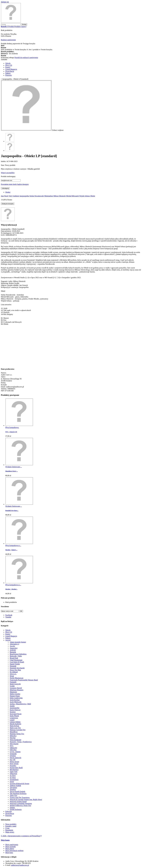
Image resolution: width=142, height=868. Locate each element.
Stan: (3, 165)
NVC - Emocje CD (11, 432)
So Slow (13, 778)
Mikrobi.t (13, 736)
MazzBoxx (14, 732)
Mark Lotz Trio (15, 728)
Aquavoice (14, 648)
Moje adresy (10, 849)
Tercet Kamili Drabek (17, 792)
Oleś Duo (13, 750)
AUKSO (13, 650)
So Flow (13, 776)
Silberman (13, 774)
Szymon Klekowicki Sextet (19, 784)
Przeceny (9, 75)
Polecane (9, 811)
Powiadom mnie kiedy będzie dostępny (15, 184)
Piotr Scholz (14, 764)
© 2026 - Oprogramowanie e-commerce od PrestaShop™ (21, 836)
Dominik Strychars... (12, 511)
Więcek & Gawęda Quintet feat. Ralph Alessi (26, 800)
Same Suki (14, 772)
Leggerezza (14, 718)
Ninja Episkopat (16, 740)
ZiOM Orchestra (16, 809)
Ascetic (12, 646)
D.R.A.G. (13, 674)
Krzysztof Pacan (16, 714)
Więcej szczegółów (8, 173)
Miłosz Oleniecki (60, 196)
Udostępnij (5, 188)
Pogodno (13, 766)
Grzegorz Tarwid (16, 688)
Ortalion (13, 756)
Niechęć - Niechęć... (11, 589)
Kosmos (13, 712)
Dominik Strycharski (17, 668)
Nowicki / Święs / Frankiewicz (21, 742)
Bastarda (13, 652)
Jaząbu (12, 706)
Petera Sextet (14, 762)
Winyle (8, 63)
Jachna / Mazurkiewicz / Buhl (20, 704)
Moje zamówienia (12, 845)
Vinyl (10, 196)
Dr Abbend (14, 672)
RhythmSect (14, 770)
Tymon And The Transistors (20, 798)
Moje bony (9, 853)
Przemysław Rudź (16, 768)
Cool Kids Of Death (17, 662)
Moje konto (5, 840)
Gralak (12, 686)
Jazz (2, 196)
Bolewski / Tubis (16, 656)
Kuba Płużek (14, 716)
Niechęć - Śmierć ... (11, 550)
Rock (6, 196)
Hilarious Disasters (17, 690)
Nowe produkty (11, 824)
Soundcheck (14, 780)
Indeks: (4, 161)
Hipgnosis (13, 692)
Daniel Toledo (15, 664)
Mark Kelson (14, 726)
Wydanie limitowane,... (14, 467)
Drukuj (8, 192)
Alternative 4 (14, 644)
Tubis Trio (13, 796)
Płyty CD (9, 65)
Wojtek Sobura (84, 196)
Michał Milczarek (72, 196)
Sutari (12, 782)
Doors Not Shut (15, 670)
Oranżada (13, 754)
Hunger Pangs (15, 696)
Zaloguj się (5, 2)
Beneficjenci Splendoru (18, 654)
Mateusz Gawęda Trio (18, 730)
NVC (12, 746)
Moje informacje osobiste (14, 851)
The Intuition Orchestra (18, 794)
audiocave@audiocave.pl (20, 865)
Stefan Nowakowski (37, 196)
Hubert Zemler (15, 694)
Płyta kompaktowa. (12, 427)
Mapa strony (10, 832)
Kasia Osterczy (15, 710)
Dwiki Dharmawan (17, 678)
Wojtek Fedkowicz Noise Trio (20, 805)
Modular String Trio (17, 734)
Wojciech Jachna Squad (18, 802)
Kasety (8, 67)
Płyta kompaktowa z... (13, 546)
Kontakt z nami (11, 826)
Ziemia (12, 807)
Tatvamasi (13, 788)
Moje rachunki (11, 847)
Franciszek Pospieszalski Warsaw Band (24, 680)
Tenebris (13, 790)
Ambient (16, 196)
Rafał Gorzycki (15, 684)
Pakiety (8, 73)
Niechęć (13, 738)
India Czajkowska (16, 698)
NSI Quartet (14, 744)
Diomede (13, 666)
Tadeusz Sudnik (15, 786)
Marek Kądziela (15, 724)
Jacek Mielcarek (16, 702)
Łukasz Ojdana (15, 722)
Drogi (12, 676)
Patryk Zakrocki (16, 758)
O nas (7, 828)
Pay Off (13, 760)
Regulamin (9, 830)
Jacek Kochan (15, 700)
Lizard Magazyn (11, 69)
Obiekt (93, 196)
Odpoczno (13, 748)
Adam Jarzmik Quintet (18, 642)
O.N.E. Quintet (15, 752)
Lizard (12, 720)
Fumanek (13, 682)
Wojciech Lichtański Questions (21, 804)
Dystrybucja (10, 71)
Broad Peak (14, 658)
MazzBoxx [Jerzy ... (12, 471)
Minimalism (49, 196)
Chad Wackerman (16, 660)
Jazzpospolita (24, 196)
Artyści (8, 640)
